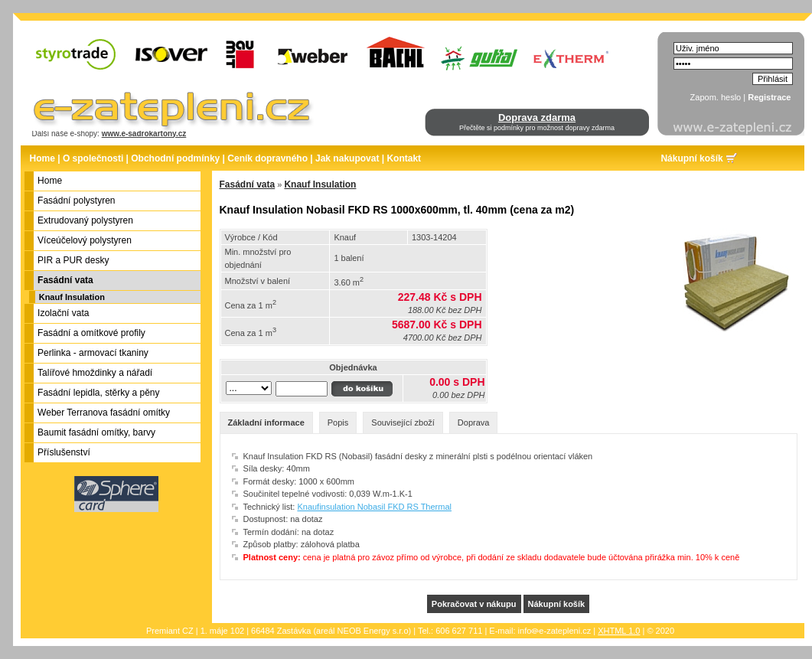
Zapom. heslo (716, 97)
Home (42, 158)
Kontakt (404, 158)
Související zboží (403, 422)
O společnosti (93, 158)
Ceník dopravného (267, 158)
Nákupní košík (691, 158)
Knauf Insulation (72, 297)
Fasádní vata (248, 184)
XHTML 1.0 (619, 631)
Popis (338, 422)
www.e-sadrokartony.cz (144, 134)
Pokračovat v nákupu (474, 604)
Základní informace (266, 422)
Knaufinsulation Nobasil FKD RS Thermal (374, 507)
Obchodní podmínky (175, 158)
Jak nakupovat (347, 158)
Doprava (474, 422)
